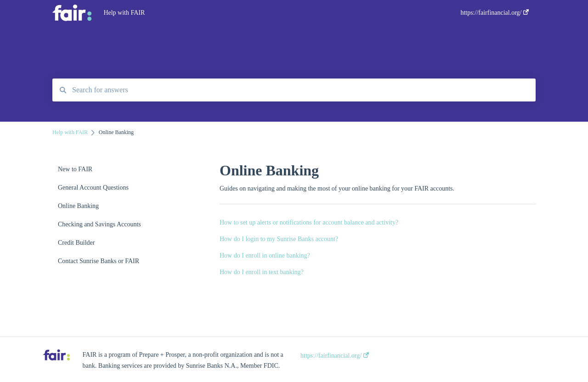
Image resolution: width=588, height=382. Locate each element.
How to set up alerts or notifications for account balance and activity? (309, 222)
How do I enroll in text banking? (262, 272)
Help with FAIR (124, 13)
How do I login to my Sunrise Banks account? (279, 239)
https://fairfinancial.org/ (335, 356)
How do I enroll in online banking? (265, 256)
